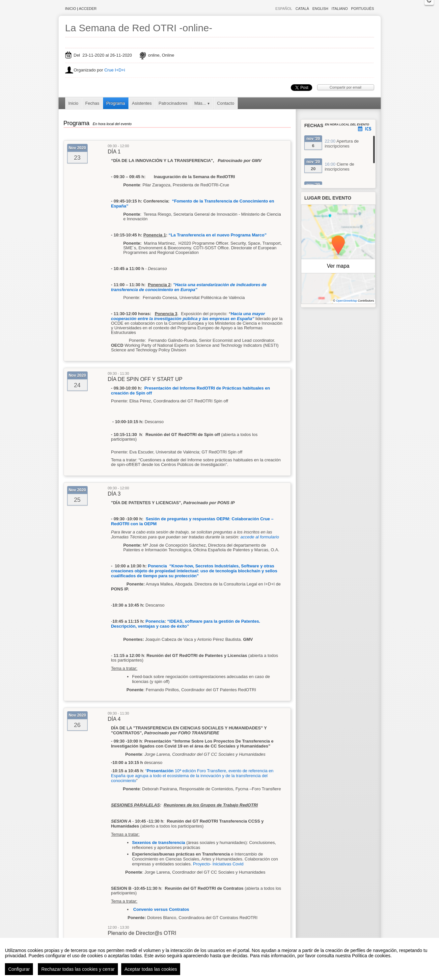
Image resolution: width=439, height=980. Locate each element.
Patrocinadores (173, 103)
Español (284, 9)
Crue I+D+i (115, 70)
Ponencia (155, 621)
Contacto (226, 103)
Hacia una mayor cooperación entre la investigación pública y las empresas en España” (188, 316)
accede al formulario (260, 537)
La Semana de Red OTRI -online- (139, 28)
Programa (116, 103)
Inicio (71, 9)
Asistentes (142, 103)
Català (302, 9)
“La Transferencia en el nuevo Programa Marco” (218, 235)
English (320, 9)
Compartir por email (346, 87)
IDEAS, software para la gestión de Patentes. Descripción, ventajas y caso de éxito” (186, 624)
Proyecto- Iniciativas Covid (218, 864)
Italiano (340, 9)
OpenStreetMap (346, 301)
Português (362, 9)
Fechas (92, 103)
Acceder (88, 9)
